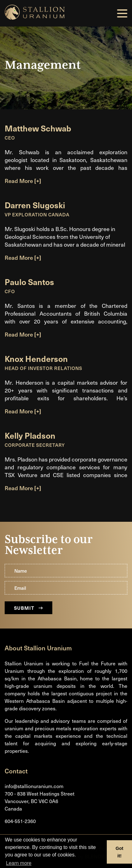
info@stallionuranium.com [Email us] (34, 786)
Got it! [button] (119, 852)
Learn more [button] (19, 863)
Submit (28, 608)
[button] (122, 13)
